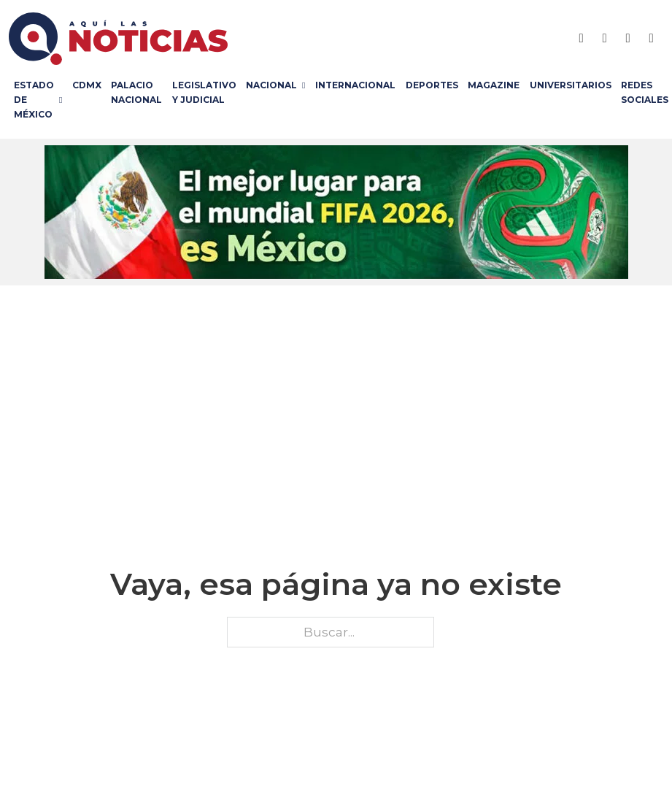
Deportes (432, 85)
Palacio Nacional (136, 92)
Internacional (355, 85)
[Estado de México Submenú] (63, 100)
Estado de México (34, 100)
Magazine (494, 85)
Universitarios (571, 85)
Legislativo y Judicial (204, 92)
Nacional (271, 85)
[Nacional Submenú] (306, 85)
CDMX (87, 85)
